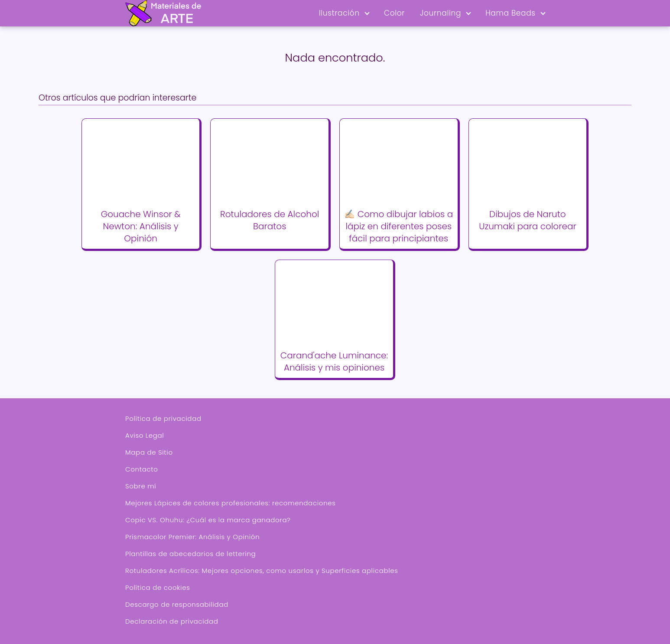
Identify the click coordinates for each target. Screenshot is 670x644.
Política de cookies (158, 587)
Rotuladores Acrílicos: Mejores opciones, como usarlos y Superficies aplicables (262, 571)
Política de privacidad (163, 418)
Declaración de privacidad (172, 621)
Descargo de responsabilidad (177, 604)
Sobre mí (141, 486)
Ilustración (339, 13)
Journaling (441, 13)
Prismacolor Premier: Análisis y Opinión (192, 537)
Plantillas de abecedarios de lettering (190, 554)
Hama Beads (511, 13)
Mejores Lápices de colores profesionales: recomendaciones (231, 503)
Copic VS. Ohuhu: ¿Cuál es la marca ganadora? (208, 520)
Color (394, 13)
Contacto (142, 469)
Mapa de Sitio (149, 452)
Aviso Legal (145, 435)
